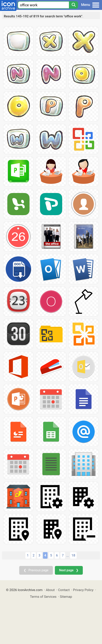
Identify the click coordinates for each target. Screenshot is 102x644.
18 (73, 555)
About (50, 590)
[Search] (73, 5)
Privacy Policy (83, 590)
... (68, 555)
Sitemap (66, 597)
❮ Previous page (36, 570)
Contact (64, 590)
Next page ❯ (69, 570)
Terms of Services (43, 597)
